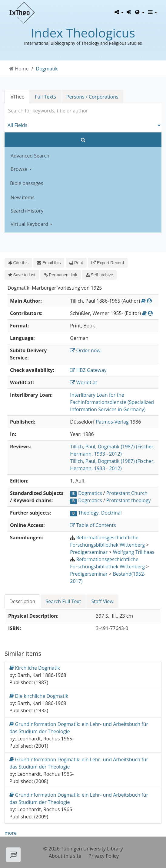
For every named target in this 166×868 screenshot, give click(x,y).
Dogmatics (90, 493)
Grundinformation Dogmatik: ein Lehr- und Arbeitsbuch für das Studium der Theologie (79, 728)
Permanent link (61, 275)
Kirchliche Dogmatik (35, 668)
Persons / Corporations (92, 97)
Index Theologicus (83, 33)
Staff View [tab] (102, 601)
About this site (65, 856)
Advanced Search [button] (30, 156)
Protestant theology (129, 500)
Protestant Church (127, 493)
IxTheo (17, 97)
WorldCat (84, 382)
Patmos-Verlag (112, 422)
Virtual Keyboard (32, 224)
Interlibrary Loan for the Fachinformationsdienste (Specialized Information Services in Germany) (112, 402)
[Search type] (83, 125)
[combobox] (83, 111)
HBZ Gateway (88, 370)
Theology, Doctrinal (100, 513)
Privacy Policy (104, 856)
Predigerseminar (89, 552)
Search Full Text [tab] (63, 601)
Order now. (86, 350)
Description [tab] (22, 601)
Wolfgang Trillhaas (134, 552)
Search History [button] (27, 211)
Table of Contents (93, 525)
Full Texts (45, 97)
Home (22, 69)
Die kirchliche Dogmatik (39, 696)
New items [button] (23, 197)
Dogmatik (47, 69)
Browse (21, 169)
